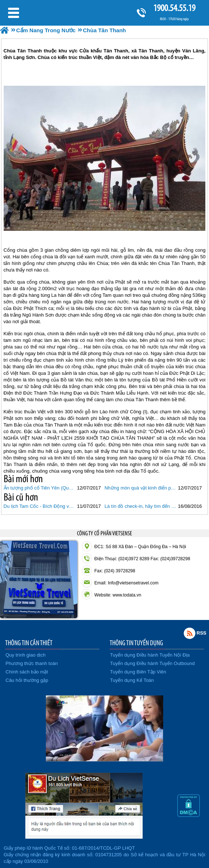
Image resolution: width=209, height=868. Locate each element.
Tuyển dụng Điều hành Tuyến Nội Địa (150, 655)
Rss (190, 633)
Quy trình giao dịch (25, 655)
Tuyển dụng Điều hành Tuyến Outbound (152, 663)
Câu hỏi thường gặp (27, 680)
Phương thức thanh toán (32, 663)
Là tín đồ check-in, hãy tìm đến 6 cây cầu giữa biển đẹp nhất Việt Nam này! (140, 506)
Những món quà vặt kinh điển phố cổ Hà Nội (140, 488)
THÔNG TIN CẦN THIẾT (29, 643)
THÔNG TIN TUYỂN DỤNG (136, 643)
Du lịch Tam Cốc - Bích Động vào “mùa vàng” (39, 506)
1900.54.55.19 (174, 8)
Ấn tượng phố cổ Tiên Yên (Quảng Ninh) (39, 488)
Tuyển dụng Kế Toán (132, 680)
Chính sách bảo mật (27, 672)
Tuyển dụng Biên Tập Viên (138, 672)
